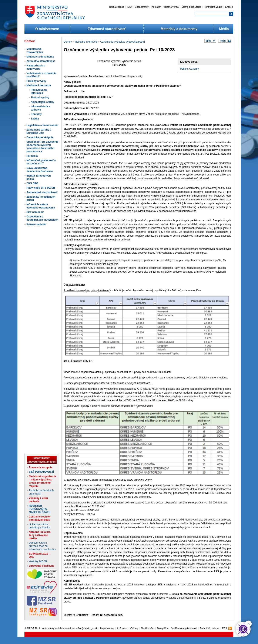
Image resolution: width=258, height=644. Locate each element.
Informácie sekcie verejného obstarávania (41, 206)
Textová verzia (171, 7)
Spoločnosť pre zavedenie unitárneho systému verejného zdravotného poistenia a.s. (43, 147)
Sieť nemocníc (35, 212)
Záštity (35, 119)
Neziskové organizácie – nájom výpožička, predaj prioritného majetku (43, 481)
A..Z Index (122, 628)
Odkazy (134, 628)
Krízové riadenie (36, 224)
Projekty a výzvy (36, 81)
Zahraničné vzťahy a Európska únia (39, 131)
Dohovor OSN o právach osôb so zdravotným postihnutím (42, 546)
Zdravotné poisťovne (42, 566)
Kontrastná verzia (213, 7)
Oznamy (194, 69)
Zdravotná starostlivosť (107, 29)
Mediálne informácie (39, 85)
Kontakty (156, 7)
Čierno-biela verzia (191, 7)
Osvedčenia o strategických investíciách (42, 218)
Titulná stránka (117, 7)
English (229, 7)
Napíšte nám (148, 628)
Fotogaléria (163, 628)
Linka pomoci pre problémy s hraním (39, 526)
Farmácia (32, 156)
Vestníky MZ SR (38, 561)
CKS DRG (32, 183)
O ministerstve (47, 29)
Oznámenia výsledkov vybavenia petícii (123, 42)
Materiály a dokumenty (179, 29)
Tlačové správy (40, 98)
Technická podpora (210, 628)
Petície (184, 69)
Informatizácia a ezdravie (41, 108)
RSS (224, 628)
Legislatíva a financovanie (42, 125)
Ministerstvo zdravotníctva (35, 51)
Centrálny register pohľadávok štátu (40, 518)
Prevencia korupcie (41, 467)
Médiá (224, 29)
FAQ (129, 7)
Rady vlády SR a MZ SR (41, 188)
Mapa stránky (142, 7)
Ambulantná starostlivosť (42, 192)
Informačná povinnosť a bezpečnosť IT (41, 162)
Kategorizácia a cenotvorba (36, 67)
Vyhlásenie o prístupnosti (184, 628)
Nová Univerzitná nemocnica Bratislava (40, 170)
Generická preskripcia (40, 137)
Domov (68, 42)
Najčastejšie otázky (43, 102)
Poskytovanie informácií (39, 91)
